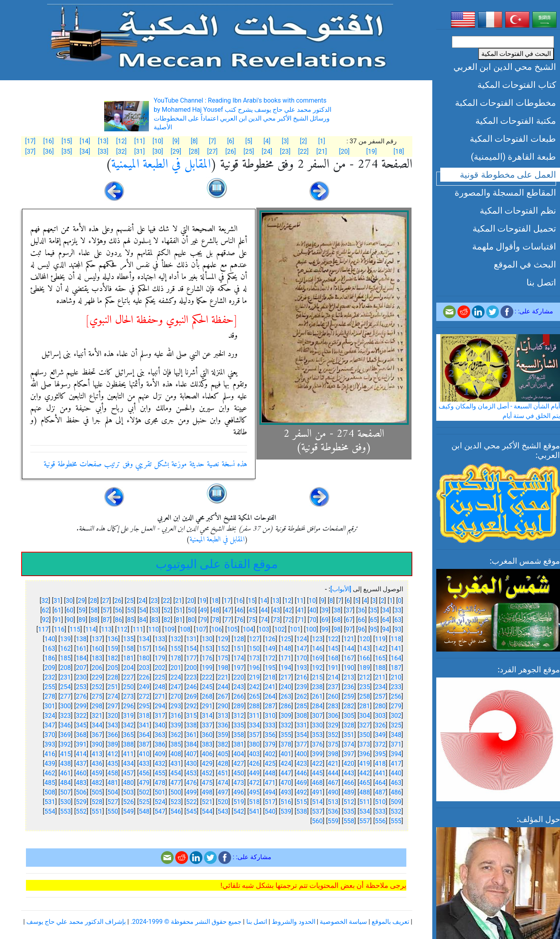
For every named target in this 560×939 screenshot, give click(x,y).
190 (349, 668)
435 (113, 764)
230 (81, 677)
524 (160, 802)
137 (97, 639)
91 (58, 620)
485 (50, 783)
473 (238, 783)
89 (82, 620)
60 (70, 610)
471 (270, 783)
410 (144, 754)
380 (254, 744)
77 (228, 620)
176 (207, 658)
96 (361, 629)
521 (207, 802)
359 (223, 735)
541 (254, 811)
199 (207, 668)
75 (252, 620)
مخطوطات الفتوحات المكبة (506, 103)
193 (302, 668)
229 (97, 677)
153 (207, 649)
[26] (230, 152)
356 (270, 735)
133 (160, 639)
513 (333, 802)
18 (215, 601)
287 (270, 706)
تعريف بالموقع (390, 922)
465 (365, 783)
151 (238, 649)
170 (302, 658)
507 (66, 792)
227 (128, 677)
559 (333, 821)
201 (176, 668)
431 (176, 764)
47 (228, 610)
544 (207, 811)
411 (128, 754)
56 (119, 610)
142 (380, 649)
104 (248, 629)
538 (302, 811)
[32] (121, 152)
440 (396, 773)
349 (380, 735)
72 (289, 620)
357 (254, 735)
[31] (139, 152)
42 (289, 610)
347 (50, 725)
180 (144, 658)
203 (144, 668)
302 (396, 716)
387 (144, 744)
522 (191, 802)
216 (302, 677)
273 (128, 696)
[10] (158, 141)
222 (207, 677)
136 (113, 639)
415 (66, 754)
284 (318, 706)
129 (223, 639)
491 (318, 792)
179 (160, 658)
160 (97, 649)
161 (81, 649)
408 (176, 754)
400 (302, 754)
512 (349, 802)
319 (128, 716)
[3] (285, 141)
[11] (139, 141)
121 (349, 639)
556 (380, 821)
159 (113, 649)
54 (143, 610)
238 (318, 687)
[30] (158, 152)
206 (97, 668)
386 (160, 744)
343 (113, 725)
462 (50, 773)
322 (81, 716)
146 (318, 649)
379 (270, 744)
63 (398, 620)
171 (286, 658)
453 (191, 773)
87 (106, 620)
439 (50, 764)
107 (201, 629)
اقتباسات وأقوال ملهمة (514, 246)
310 (270, 716)
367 (97, 735)
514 (318, 802)
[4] (267, 141)
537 (318, 811)
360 (207, 735)
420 (349, 764)
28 (93, 601)
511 (365, 802)
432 (160, 764)
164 (396, 658)
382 (223, 744)
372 (380, 744)
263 (286, 696)
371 (396, 744)
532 (396, 811)
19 (203, 601)
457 (128, 773)
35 (374, 610)
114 (91, 629)
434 (128, 764)
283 (333, 706)
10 (312, 601)
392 (66, 744)
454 (176, 773)
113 (106, 629)
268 (207, 696)
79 (204, 620)
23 (154, 601)
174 (238, 658)
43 (276, 610)
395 (380, 754)
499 (191, 792)
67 (349, 620)
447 (286, 773)
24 (142, 601)
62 (46, 610)
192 (318, 668)
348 (396, 735)
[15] (67, 141)
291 (207, 706)
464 (380, 783)
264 (270, 696)
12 (288, 601)
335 (238, 725)
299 (81, 706)
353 (318, 735)
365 (128, 735)
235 (365, 687)
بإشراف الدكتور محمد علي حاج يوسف (76, 922)
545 (191, 811)
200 (191, 668)
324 (50, 716)
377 (302, 744)
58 (94, 610)
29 (81, 601)
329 (333, 725)
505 (97, 792)
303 (380, 716)
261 (318, 696)
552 (81, 811)
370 (50, 735)
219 (254, 677)
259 (349, 696)
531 (50, 802)
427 (238, 764)
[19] (372, 152)
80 (191, 620)
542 (238, 811)
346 (66, 725)
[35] (67, 152)
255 (50, 687)
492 (302, 792)
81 (179, 620)
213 (349, 677)
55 (131, 610)
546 (176, 811)
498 (207, 792)
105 (233, 629)
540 (270, 811)
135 (128, 639)
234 (380, 687)
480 (128, 783)
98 (337, 629)
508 (50, 792)
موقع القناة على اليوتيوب (217, 564)
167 (349, 658)
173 (254, 658)
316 (176, 716)
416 (50, 754)
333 (270, 725)
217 (286, 677)
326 (380, 725)
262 (302, 696)
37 (349, 610)
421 (333, 764)
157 (144, 649)
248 (160, 687)
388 (128, 744)
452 (207, 773)
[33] (103, 152)
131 (191, 639)
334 (254, 725)
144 (349, 649)
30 (69, 601)
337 (207, 725)
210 (396, 677)
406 (207, 754)
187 (396, 668)
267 (223, 696)
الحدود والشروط (294, 922)
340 (160, 725)
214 (333, 677)
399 (318, 754)
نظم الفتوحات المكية (518, 210)
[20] (344, 152)
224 (176, 677)
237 (333, 687)
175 (223, 658)
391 (81, 744)
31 (57, 601)
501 (160, 792)
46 (240, 610)
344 (97, 725)
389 (113, 744)
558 (349, 821)
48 (216, 610)
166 (365, 658)
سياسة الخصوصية (343, 922)
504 (113, 792)
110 (153, 629)
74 (264, 620)
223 (191, 677)
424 (286, 764)
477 (176, 783)
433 (144, 764)
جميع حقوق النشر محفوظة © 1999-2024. (186, 922)
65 (374, 620)
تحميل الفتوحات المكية (514, 228)
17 (227, 601)
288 (254, 706)
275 (97, 696)
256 (396, 696)
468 (318, 783)
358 (238, 735)
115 (75, 629)
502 (144, 792)
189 (365, 668)
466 (349, 783)
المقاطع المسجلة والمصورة (505, 192)
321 (97, 716)
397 (349, 754)
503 (128, 792)
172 (270, 658)
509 (396, 802)
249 (144, 687)
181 (128, 658)
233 (396, 687)
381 (238, 744)
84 (143, 620)
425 (270, 764)
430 (191, 764)
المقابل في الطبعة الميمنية (161, 164)
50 (191, 610)
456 (144, 773)
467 (333, 783)
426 (254, 764)
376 (318, 744)
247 (176, 687)
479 (144, 783)
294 (160, 706)
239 (302, 687)
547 (160, 811)
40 (313, 610)
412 (113, 754)
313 (223, 716)
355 (286, 735)
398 (333, 754)
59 (82, 610)
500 (176, 792)
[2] (303, 141)
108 (185, 629)
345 (81, 725)
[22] (303, 152)
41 (301, 610)
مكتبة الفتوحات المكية (516, 121)
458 (113, 773)
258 (365, 696)
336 (223, 725)
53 (155, 610)
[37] (30, 152)
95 (374, 629)
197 (238, 668)
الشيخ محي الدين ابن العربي (505, 67)
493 (286, 792)
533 (380, 811)
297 (113, 706)
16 (239, 601)
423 (302, 764)
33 (398, 610)
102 (280, 629)
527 (113, 802)
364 (144, 735)
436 (97, 764)
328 (349, 725)
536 (333, 811)
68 (337, 620)
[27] (212, 152)
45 (252, 610)
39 (325, 610)
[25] (249, 152)
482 (97, 783)
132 (176, 639)
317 (160, 716)
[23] (285, 152)
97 (349, 629)
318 (144, 716)
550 (113, 811)
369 (66, 735)
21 (178, 601)
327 (365, 725)
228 (113, 677)
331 (302, 725)
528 (97, 802)
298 (97, 706)
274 (113, 696)
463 (396, 783)
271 (160, 696)
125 (286, 639)
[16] (48, 141)
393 (50, 744)
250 (128, 687)
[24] (267, 152)
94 (386, 629)
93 (398, 629)
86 (119, 620)
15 (251, 601)
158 (128, 649)
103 (264, 629)
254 (66, 687)
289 (238, 706)
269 (191, 696)
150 (254, 649)
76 (240, 620)
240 (286, 687)
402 (270, 754)
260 (333, 696)
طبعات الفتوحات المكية (513, 139)
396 (365, 754)
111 (138, 629)
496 (238, 792)
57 (106, 610)
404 (238, 754)
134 (144, 639)
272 (144, 696)
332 (286, 725)
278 (50, 696)
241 (270, 687)
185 (66, 658)
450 (238, 773)
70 (313, 620)
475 (207, 783)
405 (223, 754)
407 (191, 754)
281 (365, 706)
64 (386, 620)
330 (318, 725)
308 (302, 716)
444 (333, 773)
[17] (30, 141)
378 (286, 744)
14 (263, 601)
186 (50, 658)
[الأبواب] (341, 589)
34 (386, 610)
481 (113, 783)
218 (270, 677)
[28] (194, 152)
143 (365, 649)
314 (207, 716)
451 (223, 773)
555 (396, 821)
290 (223, 706)
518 (254, 802)
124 (302, 639)
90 (70, 620)
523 (176, 802)
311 (254, 716)
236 (349, 687)
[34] (85, 152)
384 (191, 744)
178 (176, 658)
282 (349, 706)
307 (318, 716)
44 (264, 610)
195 (270, 668)
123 (318, 639)
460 (81, 773)
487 (380, 792)
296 (128, 706)
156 (160, 649)
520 (223, 802)
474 (223, 783)
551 (97, 811)
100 (311, 629)
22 (166, 601)
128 (238, 639)
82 (167, 620)
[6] (231, 141)
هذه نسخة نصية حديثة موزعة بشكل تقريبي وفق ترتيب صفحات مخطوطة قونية (145, 465)
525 (144, 802)
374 (349, 744)
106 (217, 629)
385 (176, 744)
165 (380, 658)
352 (333, 735)
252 (97, 687)
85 (131, 620)
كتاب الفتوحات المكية (517, 85)
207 (81, 668)
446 (302, 773)
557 (365, 821)
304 (365, 716)
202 (160, 668)
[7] (212, 141)
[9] (176, 141)
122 (333, 639)
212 (365, 677)
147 (302, 649)
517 (270, 802)
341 (144, 725)
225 (160, 677)
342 (128, 725)
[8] (194, 141)
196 (254, 668)
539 (286, 811)
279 (396, 706)
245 (207, 687)
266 (238, 696)
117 (43, 629)
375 (333, 744)
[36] (48, 152)
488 (365, 792)
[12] (121, 141)
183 (97, 658)
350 (365, 735)
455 (160, 773)
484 (66, 783)
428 (223, 764)
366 (113, 735)
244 (223, 687)
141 (396, 649)
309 (286, 716)
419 (365, 764)
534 (365, 811)
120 (365, 639)
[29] (176, 152)
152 (223, 649)
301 (50, 706)
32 (45, 601)
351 (349, 735)
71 (301, 620)
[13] (103, 141)
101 (295, 629)
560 (318, 821)
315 (191, 716)
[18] (399, 152)
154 (191, 649)
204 (128, 668)
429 (207, 764)
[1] (322, 141)
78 (216, 620)
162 (66, 649)
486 (396, 792)
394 (396, 754)
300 (66, 706)
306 (333, 716)
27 (106, 601)
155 (176, 649)
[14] (85, 141)
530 (66, 802)
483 (81, 783)
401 (286, 754)
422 (318, 764)
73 (276, 620)
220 (238, 677)
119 (380, 639)
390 (97, 744)
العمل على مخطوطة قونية (508, 174)
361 (191, 735)
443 (349, 773)
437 (81, 764)
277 (66, 696)
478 (160, 783)
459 (97, 773)
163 (50, 649)
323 (66, 716)
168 (333, 658)
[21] (321, 152)
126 (270, 639)
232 (50, 677)
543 (223, 811)
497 (223, 792)
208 (66, 668)
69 (325, 620)
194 (286, 668)
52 (167, 610)
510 (380, 802)
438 (66, 764)
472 (254, 783)
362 (176, 735)
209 (50, 668)
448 (270, 773)
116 (59, 629)
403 (254, 754)
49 (204, 610)
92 (46, 620)
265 (254, 696)
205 (113, 668)
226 (144, 677)
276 (81, 696)
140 (50, 639)
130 (207, 639)
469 (302, 783)
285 (302, 706)
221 (223, 677)
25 (130, 601)
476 (191, 783)
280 (380, 706)
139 (66, 639)
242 (254, 687)
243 (238, 687)
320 (113, 716)
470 (286, 783)
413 (97, 754)
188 (380, 668)
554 (50, 811)
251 (113, 687)
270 (176, 696)
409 (160, 754)
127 (254, 639)
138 (81, 639)
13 (276, 601)
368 (81, 735)
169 (318, 658)
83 (155, 620)
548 (144, 811)
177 (191, 658)
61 (58, 610)
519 (238, 802)
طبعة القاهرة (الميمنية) (513, 156)
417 (396, 764)
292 (191, 706)
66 (361, 620)
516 (286, 802)
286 (286, 706)
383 (207, 744)
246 (191, 687)
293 (176, 706)
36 (361, 610)
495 (254, 792)
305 (349, 716)
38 (337, 610)
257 (380, 696)
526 (128, 802)
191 (333, 668)
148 (286, 649)
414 (81, 754)
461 (66, 773)
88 (94, 620)
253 (81, 687)
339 (176, 725)
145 (333, 649)
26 (118, 601)
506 (81, 792)
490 (333, 792)
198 (223, 668)
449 (254, 773)
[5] (249, 141)
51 (179, 610)
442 (365, 773)
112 (122, 629)
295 (144, 706)
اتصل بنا (541, 282)
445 (318, 773)
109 (169, 629)
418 (380, 764)
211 (380, 677)
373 (365, 744)
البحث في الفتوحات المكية (516, 54)
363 (160, 735)
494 (270, 792)
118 (396, 639)
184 (81, 658)
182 (113, 658)
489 (349, 792)
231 (66, 677)
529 (81, 802)
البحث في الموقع (525, 264)
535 (349, 811)
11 (300, 601)
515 (302, 802)
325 (396, 725)
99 (325, 629)
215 (318, 677)
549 (128, 811)
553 (66, 811)
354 (302, 735)
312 (238, 716)
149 (270, 649)
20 (191, 601)
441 (380, 773)
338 (191, 725)
